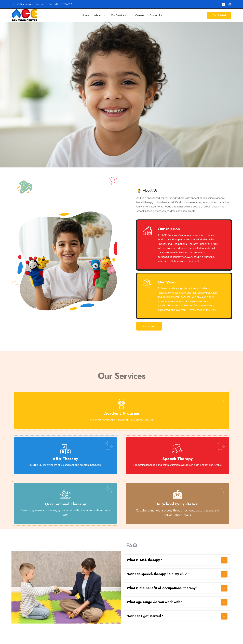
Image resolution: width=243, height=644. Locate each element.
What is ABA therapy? (144, 560)
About (98, 15)
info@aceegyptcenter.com (28, 4)
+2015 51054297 (60, 4)
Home (85, 15)
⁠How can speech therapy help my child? (158, 574)
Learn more (149, 326)
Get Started (219, 15)
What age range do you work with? (154, 602)
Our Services (118, 15)
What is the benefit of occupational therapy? (162, 588)
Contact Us (156, 15)
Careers (140, 15)
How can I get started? (145, 616)
